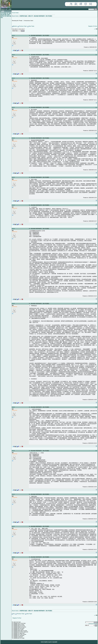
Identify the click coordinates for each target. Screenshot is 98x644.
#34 (96, 557)
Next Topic (32, 26)
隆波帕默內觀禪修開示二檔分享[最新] (43, 16)
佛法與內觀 (3, 15)
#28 (96, 229)
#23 (96, 78)
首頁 (2, 13)
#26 (96, 177)
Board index (15, 16)
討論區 (8, 15)
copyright (55, 642)
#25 (96, 138)
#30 (96, 407)
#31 (96, 451)
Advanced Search (93, 624)
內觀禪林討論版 (23, 16)
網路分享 (31, 16)
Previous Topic (23, 26)
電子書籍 (9, 13)
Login (10, 9)
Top (14, 614)
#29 (96, 304)
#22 (96, 55)
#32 (96, 494)
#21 (96, 35)
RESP (13, 36)
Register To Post (93, 26)
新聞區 (5, 13)
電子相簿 (7, 16)
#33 (96, 526)
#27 (96, 205)
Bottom (15, 26)
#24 (96, 107)
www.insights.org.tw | (46, 642)
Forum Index (15, 13)
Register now (4, 9)
